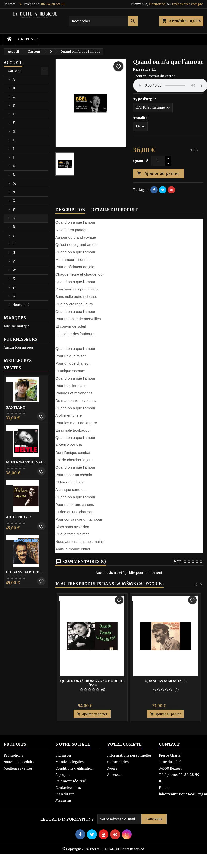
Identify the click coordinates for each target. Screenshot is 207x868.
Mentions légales (70, 762)
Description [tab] (70, 210)
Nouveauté (21, 305)
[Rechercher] (104, 21)
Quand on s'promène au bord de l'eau (92, 683)
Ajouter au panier (158, 174)
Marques (15, 318)
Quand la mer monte (166, 681)
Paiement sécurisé (71, 781)
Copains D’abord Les (26, 572)
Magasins (64, 801)
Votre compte (124, 744)
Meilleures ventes (18, 768)
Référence (142, 69)
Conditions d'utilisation (74, 768)
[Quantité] (158, 161)
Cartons (27, 39)
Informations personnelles (129, 756)
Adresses (115, 775)
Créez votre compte (187, 4)
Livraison (63, 756)
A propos (63, 775)
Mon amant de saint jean (26, 462)
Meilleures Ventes (18, 364)
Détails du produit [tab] (114, 210)
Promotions (13, 756)
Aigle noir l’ (18, 517)
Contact (9, 4)
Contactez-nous (68, 788)
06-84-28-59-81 (53, 4)
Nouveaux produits (19, 762)
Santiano (16, 407)
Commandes (118, 762)
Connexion (157, 4)
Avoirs (112, 768)
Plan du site (65, 794)
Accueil (13, 63)
